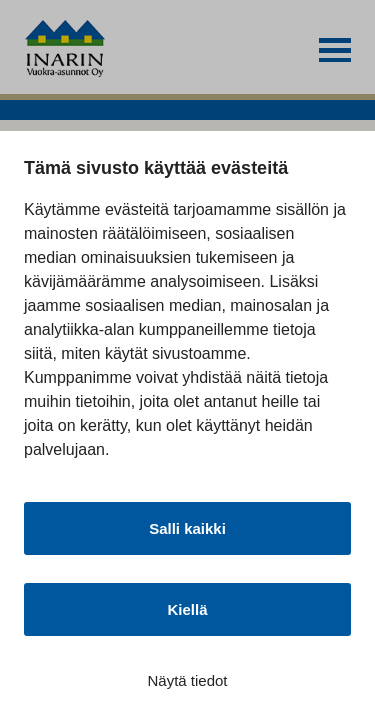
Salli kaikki (187, 528)
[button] (335, 50)
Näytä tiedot (187, 680)
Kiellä (187, 609)
